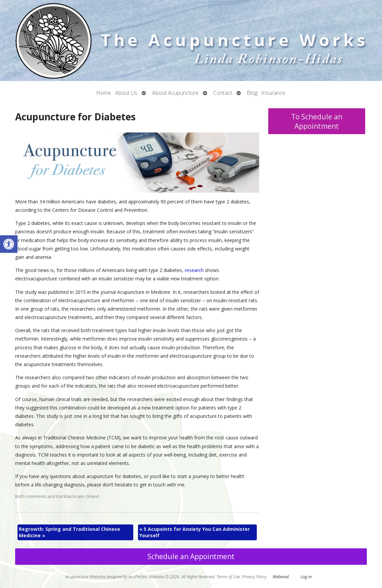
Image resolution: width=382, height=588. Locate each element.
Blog (252, 93)
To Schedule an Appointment (317, 121)
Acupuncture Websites (85, 577)
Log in (306, 577)
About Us (126, 93)
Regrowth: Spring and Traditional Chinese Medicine (70, 532)
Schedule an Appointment (191, 556)
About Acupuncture (175, 93)
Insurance (273, 93)
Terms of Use (228, 577)
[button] (9, 244)
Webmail (281, 577)
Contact (223, 93)
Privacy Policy (254, 577)
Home (104, 93)
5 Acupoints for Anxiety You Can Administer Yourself (195, 532)
